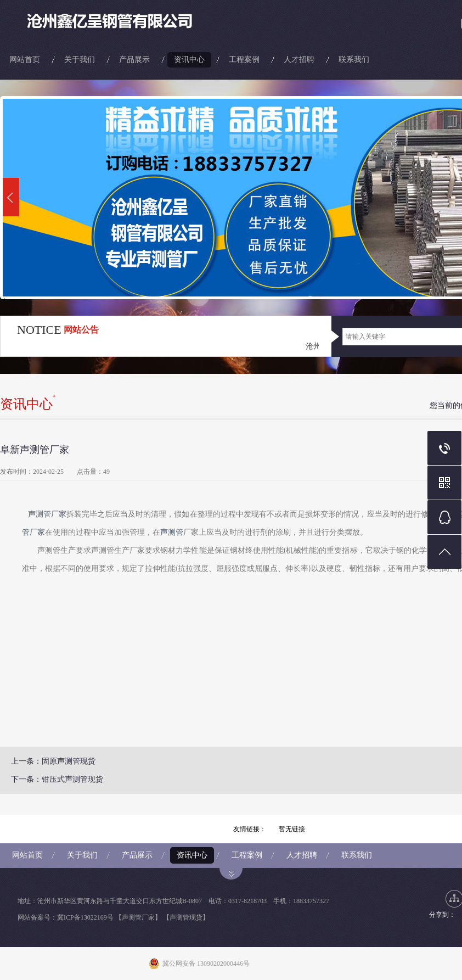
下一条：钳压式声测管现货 (57, 779)
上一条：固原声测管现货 (53, 761)
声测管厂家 (47, 514)
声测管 (172, 532)
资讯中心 (189, 60)
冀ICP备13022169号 (85, 917)
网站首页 (25, 60)
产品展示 (134, 60)
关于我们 (80, 60)
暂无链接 (292, 829)
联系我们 (354, 60)
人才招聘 (299, 60)
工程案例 (244, 60)
